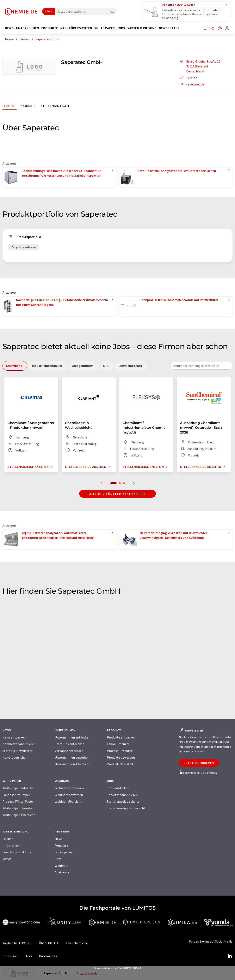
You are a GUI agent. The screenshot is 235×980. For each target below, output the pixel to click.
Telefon (188, 78)
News (59, 839)
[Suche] (112, 12)
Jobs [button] (121, 28)
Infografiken (11, 845)
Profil (10, 106)
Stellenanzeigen (55, 106)
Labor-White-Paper (16, 795)
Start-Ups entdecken (70, 744)
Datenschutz (48, 956)
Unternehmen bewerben (72, 757)
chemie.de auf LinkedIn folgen (198, 773)
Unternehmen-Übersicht (72, 764)
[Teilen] (212, 29)
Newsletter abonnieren (19, 744)
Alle (47, 11)
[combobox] (202, 366)
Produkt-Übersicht (120, 764)
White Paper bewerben (18, 808)
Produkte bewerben (121, 757)
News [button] (9, 28)
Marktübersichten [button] (76, 28)
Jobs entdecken (118, 788)
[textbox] (202, 366)
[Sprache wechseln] (220, 29)
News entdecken (14, 737)
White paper (63, 852)
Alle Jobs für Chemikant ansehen (117, 494)
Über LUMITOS (49, 943)
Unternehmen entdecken (73, 737)
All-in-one (62, 872)
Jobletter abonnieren (122, 795)
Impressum (11, 956)
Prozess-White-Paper (18, 801)
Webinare (61, 866)
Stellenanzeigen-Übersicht (126, 808)
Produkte (28, 106)
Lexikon (8, 839)
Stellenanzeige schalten (124, 801)
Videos (7, 859)
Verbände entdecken (69, 751)
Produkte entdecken (121, 737)
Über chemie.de (77, 943)
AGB (29, 956)
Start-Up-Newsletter (17, 751)
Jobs (58, 859)
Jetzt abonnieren (199, 763)
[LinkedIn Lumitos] (230, 956)
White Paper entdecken (19, 788)
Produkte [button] (50, 28)
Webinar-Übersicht (68, 801)
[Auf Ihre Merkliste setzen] (205, 29)
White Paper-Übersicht (19, 815)
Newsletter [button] (169, 28)
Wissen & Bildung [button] (142, 28)
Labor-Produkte (118, 744)
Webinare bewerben (69, 795)
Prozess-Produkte (120, 751)
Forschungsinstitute (17, 852)
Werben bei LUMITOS (17, 943)
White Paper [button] (105, 28)
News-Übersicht (14, 757)
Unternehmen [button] (28, 28)
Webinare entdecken (69, 788)
